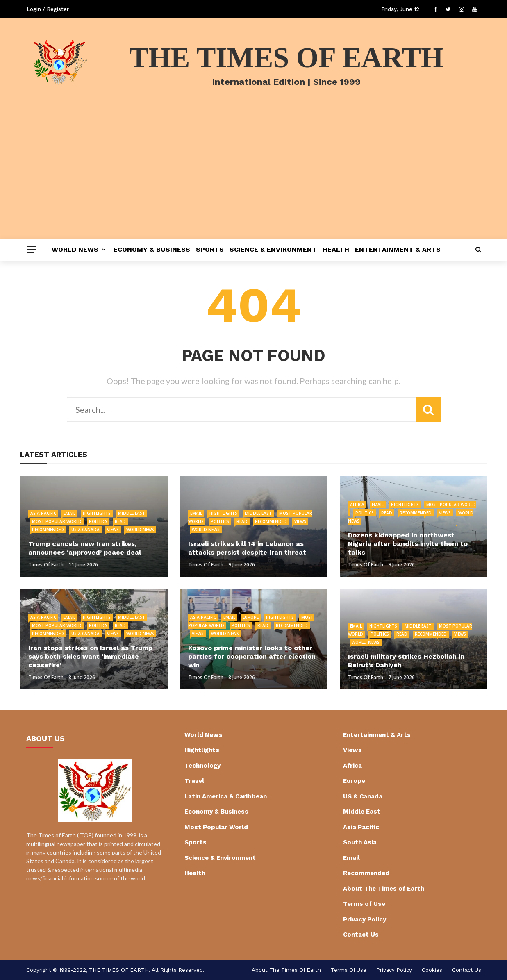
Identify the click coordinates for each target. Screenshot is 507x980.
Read (120, 521)
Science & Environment (273, 249)
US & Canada (85, 530)
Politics (98, 521)
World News (75, 249)
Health (336, 249)
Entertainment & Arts (398, 249)
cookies (432, 970)
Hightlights (97, 513)
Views (113, 530)
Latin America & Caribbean (226, 796)
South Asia (360, 842)
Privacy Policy (365, 919)
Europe (251, 617)
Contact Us (361, 935)
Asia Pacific (43, 513)
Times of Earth (46, 565)
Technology (202, 766)
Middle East (132, 513)
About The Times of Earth (384, 889)
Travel (194, 781)
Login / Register (48, 9)
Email (69, 513)
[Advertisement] (254, 177)
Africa (357, 505)
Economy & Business (152, 249)
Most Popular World (57, 521)
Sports (210, 249)
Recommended (48, 530)
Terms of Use (364, 904)
